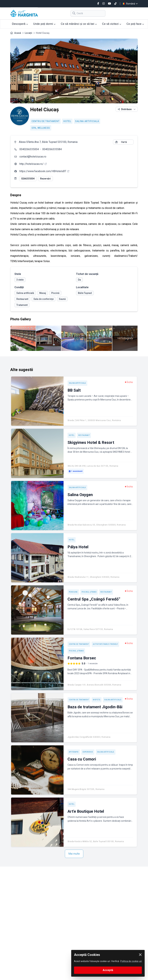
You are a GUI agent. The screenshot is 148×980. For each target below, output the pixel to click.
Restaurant (84, 435)
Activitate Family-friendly (105, 644)
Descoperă (20, 24)
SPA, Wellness (41, 128)
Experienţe (88, 752)
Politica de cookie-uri (131, 961)
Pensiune (73, 592)
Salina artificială (87, 121)
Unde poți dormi (44, 24)
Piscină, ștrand (89, 592)
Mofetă (97, 700)
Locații (28, 33)
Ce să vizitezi (112, 24)
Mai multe (74, 854)
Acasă (18, 33)
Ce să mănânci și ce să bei (79, 24)
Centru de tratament (45, 121)
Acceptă (108, 970)
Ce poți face (135, 24)
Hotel (67, 121)
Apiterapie (74, 752)
